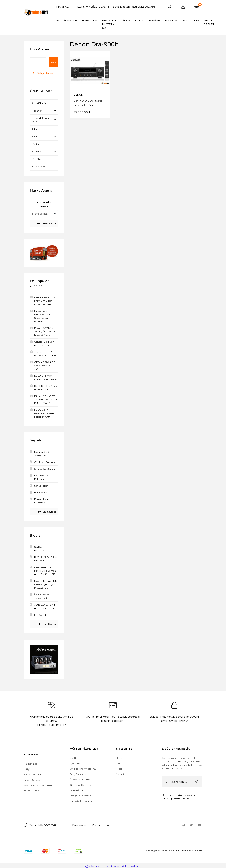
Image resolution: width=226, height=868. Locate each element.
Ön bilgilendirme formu (83, 768)
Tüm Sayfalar (47, 512)
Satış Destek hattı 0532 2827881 (135, 7)
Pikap (35, 129)
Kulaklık (36, 152)
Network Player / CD (41, 120)
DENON (78, 95)
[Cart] (196, 7)
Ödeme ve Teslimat (80, 779)
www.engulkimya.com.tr (38, 784)
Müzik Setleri (39, 167)
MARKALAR (64, 7)
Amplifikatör (39, 103)
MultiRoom (38, 159)
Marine (36, 144)
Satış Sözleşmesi (79, 773)
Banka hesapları (33, 774)
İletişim (28, 768)
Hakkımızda (31, 763)
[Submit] (197, 781)
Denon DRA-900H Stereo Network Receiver (88, 103)
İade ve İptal (77, 789)
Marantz (121, 773)
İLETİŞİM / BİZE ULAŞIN (93, 7)
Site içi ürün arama (80, 795)
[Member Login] (183, 7)
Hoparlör (37, 111)
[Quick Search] (38, 62)
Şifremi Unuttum (33, 779)
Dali (118, 762)
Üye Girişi (75, 762)
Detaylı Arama (45, 73)
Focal (119, 768)
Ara (54, 62)
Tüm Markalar (47, 223)
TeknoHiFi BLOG (33, 790)
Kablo (35, 137)
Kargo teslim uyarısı (81, 800)
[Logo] (36, 12)
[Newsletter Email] (182, 781)
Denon (120, 757)
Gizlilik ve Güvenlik (80, 784)
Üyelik (73, 757)
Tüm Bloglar (48, 624)
